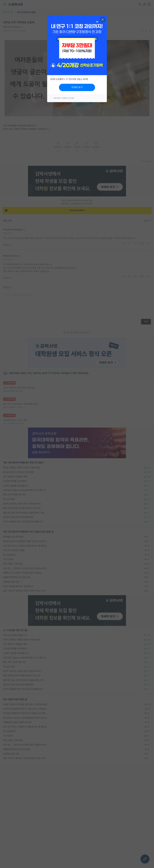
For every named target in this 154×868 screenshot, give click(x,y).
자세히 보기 (77, 87)
